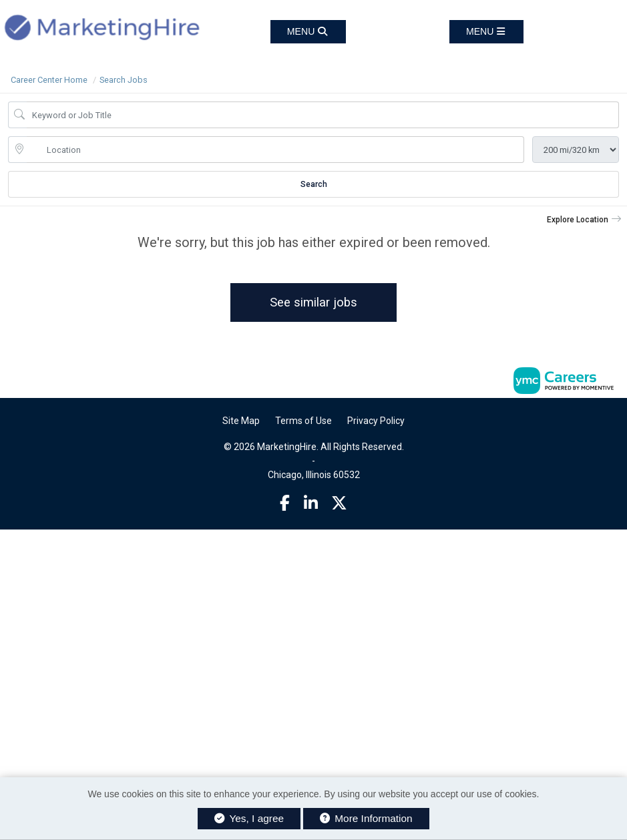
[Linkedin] (311, 503)
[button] (486, 32)
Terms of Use (303, 421)
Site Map (241, 421)
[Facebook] (285, 503)
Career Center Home (49, 80)
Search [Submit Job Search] (314, 184)
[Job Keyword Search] (323, 115)
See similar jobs (313, 302)
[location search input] (275, 150)
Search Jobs (124, 80)
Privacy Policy (376, 421)
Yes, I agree (249, 818)
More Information (366, 818)
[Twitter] (339, 503)
